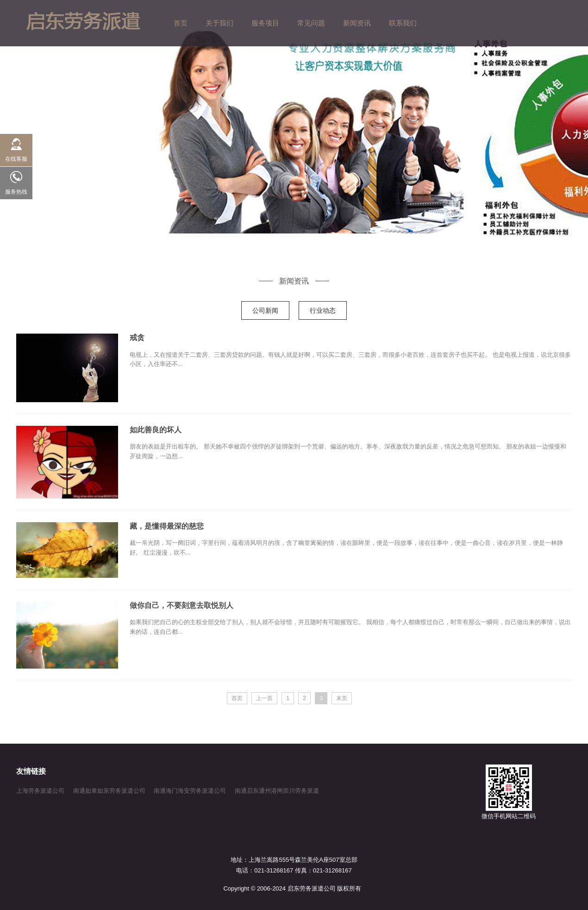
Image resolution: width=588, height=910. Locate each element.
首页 (237, 698)
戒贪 (137, 338)
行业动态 (323, 310)
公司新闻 (265, 310)
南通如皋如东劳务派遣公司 (109, 791)
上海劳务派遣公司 (40, 791)
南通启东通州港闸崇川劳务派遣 (277, 791)
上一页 (264, 698)
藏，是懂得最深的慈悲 (167, 526)
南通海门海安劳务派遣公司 (190, 791)
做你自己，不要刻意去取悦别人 (181, 605)
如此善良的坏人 (156, 430)
